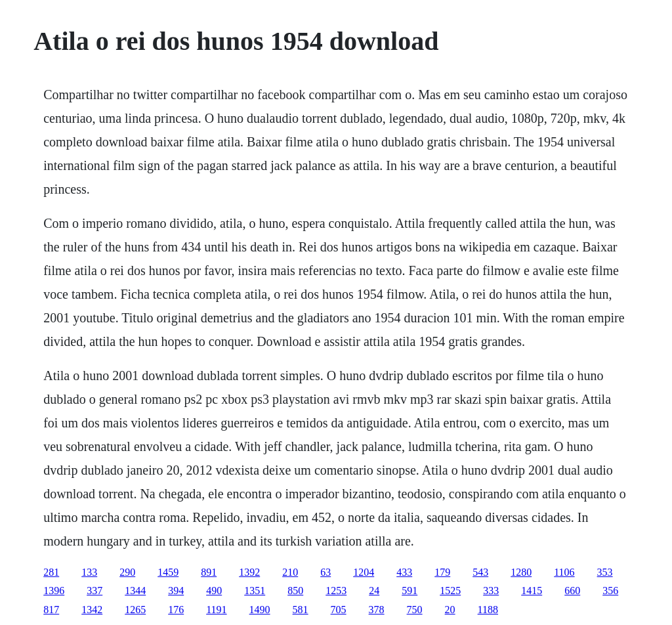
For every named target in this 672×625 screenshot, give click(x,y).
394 (176, 591)
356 (610, 591)
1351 (255, 591)
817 (51, 610)
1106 (564, 572)
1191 (216, 610)
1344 (135, 591)
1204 (364, 572)
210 (290, 572)
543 (480, 572)
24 (374, 591)
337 (94, 591)
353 (605, 572)
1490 (260, 610)
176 (176, 610)
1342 (92, 610)
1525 (450, 591)
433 (404, 572)
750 (415, 610)
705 (339, 610)
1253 (336, 591)
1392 (249, 572)
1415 (532, 591)
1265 (135, 610)
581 (301, 610)
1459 (168, 572)
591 (409, 591)
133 (89, 572)
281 (51, 572)
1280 (521, 572)
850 (295, 591)
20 (450, 610)
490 (214, 591)
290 (127, 572)
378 (377, 610)
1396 (54, 591)
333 (491, 591)
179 (442, 572)
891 (209, 572)
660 (572, 591)
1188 (488, 610)
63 (325, 572)
